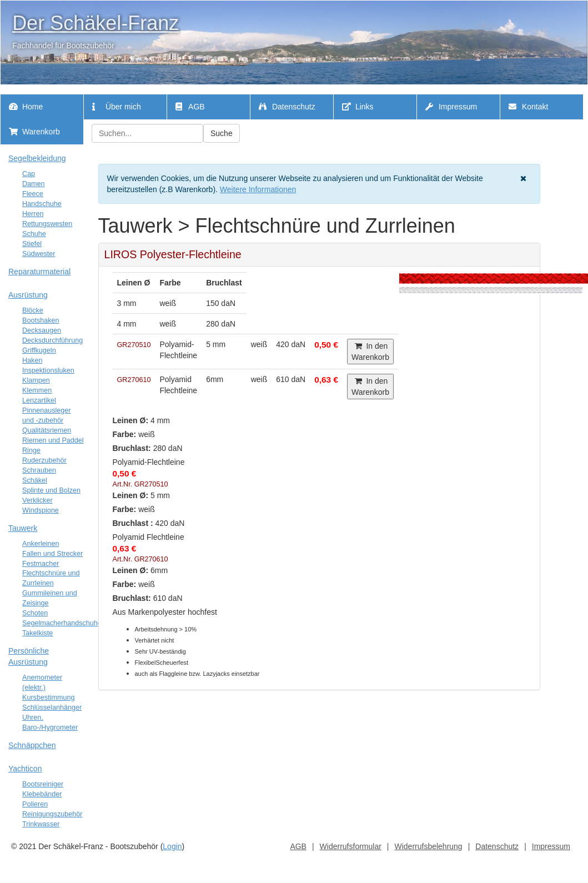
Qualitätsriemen (47, 430)
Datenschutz (287, 107)
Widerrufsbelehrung (428, 846)
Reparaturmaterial (39, 272)
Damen (34, 184)
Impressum (451, 107)
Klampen (36, 380)
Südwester (39, 254)
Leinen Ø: (131, 420)
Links (358, 107)
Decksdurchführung (52, 340)
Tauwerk (23, 528)
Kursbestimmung (49, 698)
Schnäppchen (32, 745)
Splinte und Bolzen (51, 490)
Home (26, 107)
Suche (222, 133)
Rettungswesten (47, 224)
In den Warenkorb (370, 352)
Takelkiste (37, 633)
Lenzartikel (39, 400)
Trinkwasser (41, 824)
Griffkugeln (39, 350)
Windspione (41, 510)
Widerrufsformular (351, 846)
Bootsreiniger (43, 784)
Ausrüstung (28, 295)
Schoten (35, 613)
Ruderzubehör (44, 460)
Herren (33, 214)
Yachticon (25, 769)
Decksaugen (42, 330)
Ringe (31, 450)
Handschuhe (42, 204)
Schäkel (35, 480)
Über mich (117, 107)
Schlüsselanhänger (52, 708)
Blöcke (33, 310)
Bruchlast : (133, 523)
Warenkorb (34, 132)
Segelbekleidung (37, 158)
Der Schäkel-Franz (96, 23)
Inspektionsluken (48, 370)
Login (172, 846)
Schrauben (39, 470)
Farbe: (125, 434)
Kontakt (528, 107)
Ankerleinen (41, 544)
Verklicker (37, 500)
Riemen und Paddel (53, 440)
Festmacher (41, 564)
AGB (190, 107)
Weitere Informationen (258, 189)
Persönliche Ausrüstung (29, 656)
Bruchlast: (132, 448)
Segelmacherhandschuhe (62, 623)
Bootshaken (41, 320)
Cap (29, 174)
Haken (32, 360)
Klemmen (37, 390)
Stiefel (32, 244)
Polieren (35, 804)
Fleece (33, 194)
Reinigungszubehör (52, 814)
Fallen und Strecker (52, 554)
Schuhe (34, 234)
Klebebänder (42, 794)
